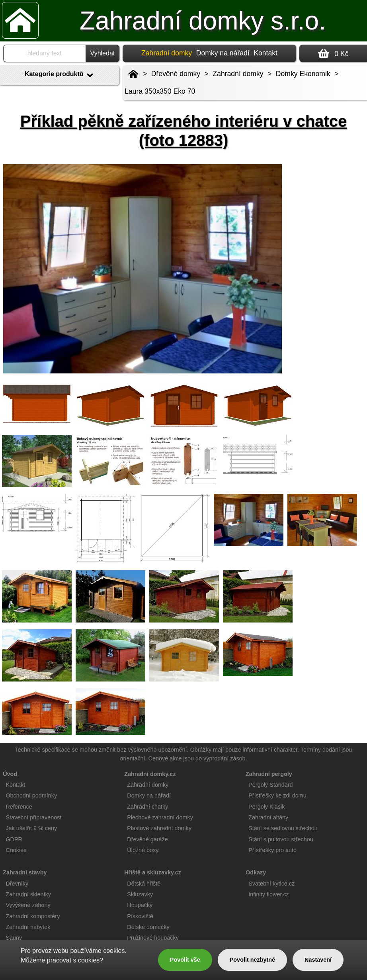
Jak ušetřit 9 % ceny (31, 828)
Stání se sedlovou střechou (283, 828)
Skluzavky (140, 894)
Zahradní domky (238, 74)
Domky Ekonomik (303, 74)
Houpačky (140, 905)
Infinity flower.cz (269, 894)
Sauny (14, 938)
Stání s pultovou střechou (281, 839)
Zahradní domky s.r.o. (203, 21)
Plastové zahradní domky (159, 828)
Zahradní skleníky (28, 894)
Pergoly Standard (270, 785)
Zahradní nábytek (28, 927)
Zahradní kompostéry (33, 916)
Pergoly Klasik (266, 807)
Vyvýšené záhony (28, 905)
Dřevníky (17, 884)
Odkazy (256, 872)
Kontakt (265, 53)
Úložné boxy (143, 850)
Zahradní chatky (147, 807)
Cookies (16, 850)
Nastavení (318, 960)
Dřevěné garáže (147, 839)
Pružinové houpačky (153, 938)
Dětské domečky (148, 927)
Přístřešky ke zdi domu (277, 795)
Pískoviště (140, 916)
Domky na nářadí (223, 53)
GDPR (14, 839)
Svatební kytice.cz (271, 884)
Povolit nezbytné (252, 960)
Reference (19, 807)
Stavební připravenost (33, 817)
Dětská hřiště (144, 884)
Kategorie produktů (60, 75)
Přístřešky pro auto (272, 850)
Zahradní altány (268, 817)
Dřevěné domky (176, 74)
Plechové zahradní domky (160, 817)
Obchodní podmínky (31, 795)
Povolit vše (185, 960)
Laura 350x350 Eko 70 (160, 91)
